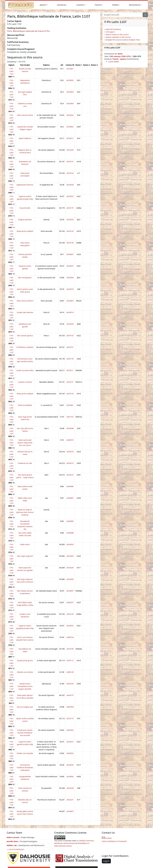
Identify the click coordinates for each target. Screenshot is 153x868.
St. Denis (119, 54)
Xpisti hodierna (25, 138)
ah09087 (70, 498)
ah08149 (70, 672)
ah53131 (70, 382)
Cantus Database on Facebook (114, 841)
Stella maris (25, 544)
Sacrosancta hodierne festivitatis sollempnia (25, 768)
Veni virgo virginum (25, 556)
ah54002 (70, 127)
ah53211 (70, 370)
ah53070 (70, 289)
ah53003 (70, 92)
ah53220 (70, 150)
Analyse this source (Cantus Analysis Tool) (123, 40)
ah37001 (70, 69)
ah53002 (70, 80)
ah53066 (70, 278)
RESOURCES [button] (135, 5)
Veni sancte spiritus (25, 336)
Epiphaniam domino (25, 185)
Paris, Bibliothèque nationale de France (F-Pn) (29, 31)
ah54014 (70, 312)
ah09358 (70, 707)
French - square (120, 59)
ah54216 (70, 475)
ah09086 (70, 486)
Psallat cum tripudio (25, 753)
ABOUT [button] (43, 5)
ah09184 (70, 684)
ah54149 (70, 243)
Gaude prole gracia (25, 660)
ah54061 (70, 405)
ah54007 (70, 254)
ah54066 (70, 776)
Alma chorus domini (25, 301)
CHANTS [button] (80, 5)
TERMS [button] (115, 5)
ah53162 (70, 173)
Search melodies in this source (118, 37)
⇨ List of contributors (16, 849)
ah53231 (70, 800)
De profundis (25, 208)
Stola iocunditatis (25, 405)
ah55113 (70, 660)
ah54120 (70, 614)
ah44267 (70, 811)
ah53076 (70, 324)
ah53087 (70, 301)
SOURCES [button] (61, 5)
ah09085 (70, 521)
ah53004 (70, 103)
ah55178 (70, 359)
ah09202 (70, 753)
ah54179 (70, 208)
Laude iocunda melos (25, 370)
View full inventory (113, 29)
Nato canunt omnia (25, 115)
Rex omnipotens (25, 278)
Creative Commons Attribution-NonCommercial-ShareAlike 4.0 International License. (74, 843)
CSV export (110, 32)
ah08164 (70, 637)
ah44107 (70, 695)
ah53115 (70, 718)
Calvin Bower (114, 62)
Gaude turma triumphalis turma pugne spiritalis (25, 686)
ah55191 (70, 162)
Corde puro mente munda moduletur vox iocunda (25, 733)
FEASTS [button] (98, 5)
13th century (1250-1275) (120, 56)
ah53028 (70, 185)
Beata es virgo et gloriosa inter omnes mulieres (25, 512)
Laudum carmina (25, 382)
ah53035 (70, 220)
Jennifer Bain (13, 841)
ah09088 (70, 533)
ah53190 (70, 649)
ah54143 (70, 231)
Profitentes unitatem (25, 347)
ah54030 (70, 765)
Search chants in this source (117, 34)
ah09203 (70, 730)
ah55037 (70, 196)
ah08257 (70, 602)
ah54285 (70, 579)
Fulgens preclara (25, 220)
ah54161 (70, 347)
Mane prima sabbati (25, 231)
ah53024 (70, 115)
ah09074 (70, 440)
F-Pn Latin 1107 (11, 71)
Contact (107, 838)
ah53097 (70, 591)
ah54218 (70, 452)
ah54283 (70, 544)
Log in (106, 861)
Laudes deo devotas (25, 312)
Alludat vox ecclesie (25, 672)
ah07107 (70, 417)
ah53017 (70, 138)
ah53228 (70, 788)
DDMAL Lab (12, 845)
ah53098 (70, 428)
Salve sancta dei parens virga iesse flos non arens (25, 443)
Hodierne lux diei (25, 463)
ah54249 (70, 568)
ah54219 (70, 463)
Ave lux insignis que (25, 707)
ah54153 (70, 336)
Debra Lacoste (13, 837)
